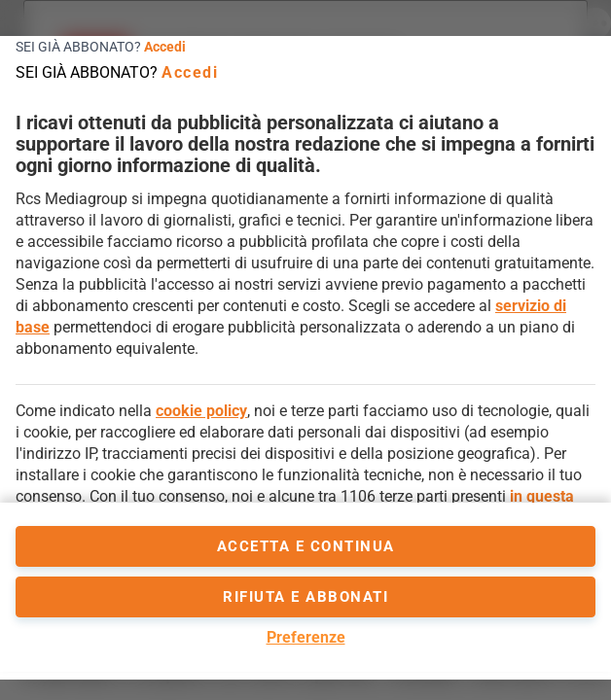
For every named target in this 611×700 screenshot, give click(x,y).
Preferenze (306, 637)
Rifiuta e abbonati (305, 597)
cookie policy (201, 411)
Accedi (165, 47)
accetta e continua (306, 546)
